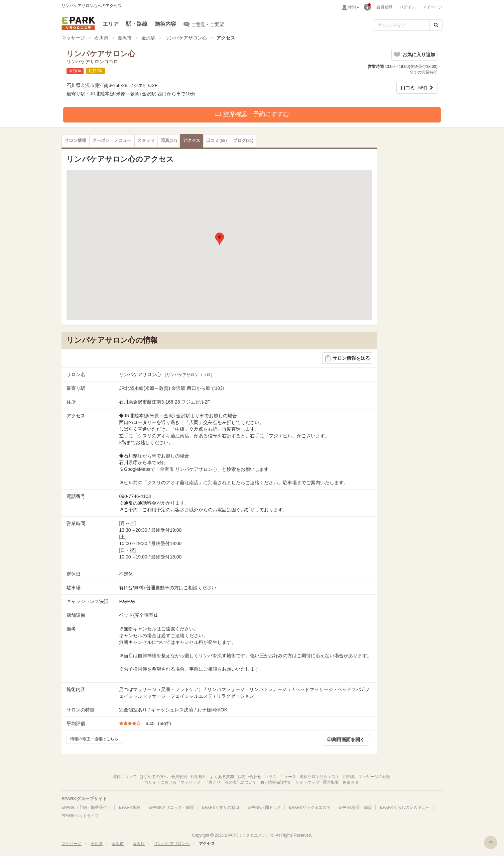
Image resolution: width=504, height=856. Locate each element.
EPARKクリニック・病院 (171, 807)
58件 (414, 88)
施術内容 (165, 24)
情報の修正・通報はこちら (94, 739)
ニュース (288, 777)
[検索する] (436, 25)
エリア (111, 24)
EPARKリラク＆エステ (78, 23)
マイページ (432, 7)
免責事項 (350, 782)
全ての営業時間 (423, 72)
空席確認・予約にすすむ (252, 114)
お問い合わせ (249, 777)
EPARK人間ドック (264, 807)
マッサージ (73, 38)
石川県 (101, 38)
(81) (243, 141)
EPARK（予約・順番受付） (86, 807)
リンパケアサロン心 (186, 38)
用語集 (349, 777)
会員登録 (384, 7)
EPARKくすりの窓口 (221, 807)
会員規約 (179, 777)
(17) (169, 141)
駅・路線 (137, 24)
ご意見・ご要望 (204, 24)
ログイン (407, 7)
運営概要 (331, 782)
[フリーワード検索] (402, 25)
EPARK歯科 (130, 807)
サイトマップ (307, 782)
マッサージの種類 (374, 777)
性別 (354, 7)
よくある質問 (222, 777)
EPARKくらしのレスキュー (405, 807)
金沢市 (125, 38)
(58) (216, 141)
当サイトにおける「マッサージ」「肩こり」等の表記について (201, 782)
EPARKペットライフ (80, 816)
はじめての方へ (154, 777)
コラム (271, 777)
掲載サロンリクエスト (320, 777)
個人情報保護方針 (276, 782)
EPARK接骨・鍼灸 (355, 807)
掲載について (124, 777)
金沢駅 (148, 38)
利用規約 (199, 777)
